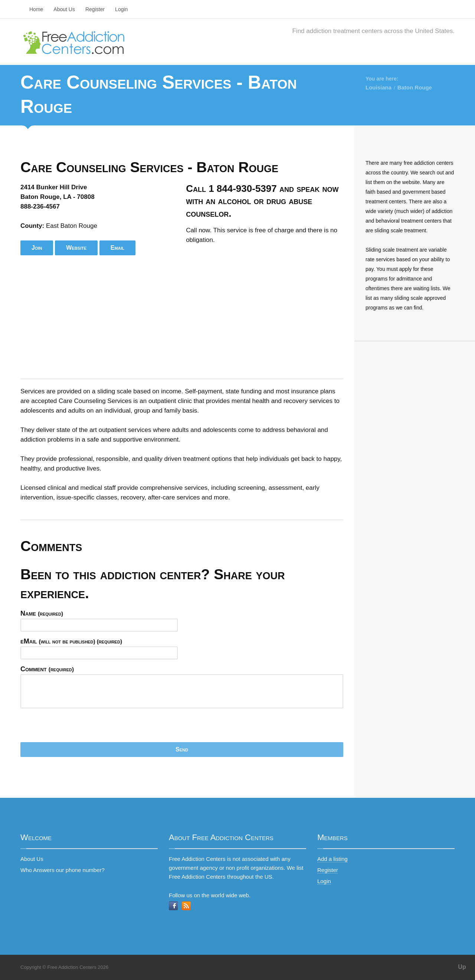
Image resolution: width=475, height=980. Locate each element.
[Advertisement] (182, 317)
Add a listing (332, 859)
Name (42, 613)
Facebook (173, 906)
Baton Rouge (415, 87)
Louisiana (379, 87)
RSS (186, 906)
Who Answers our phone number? (63, 870)
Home (36, 9)
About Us (64, 9)
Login (121, 9)
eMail (71, 641)
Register (95, 9)
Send (182, 749)
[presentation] (77, 728)
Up (462, 967)
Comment (47, 669)
